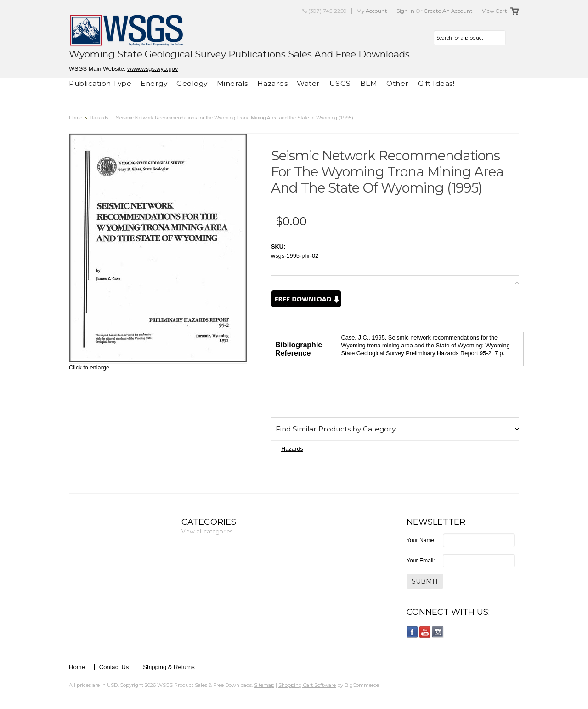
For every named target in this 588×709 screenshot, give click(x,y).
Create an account (448, 11)
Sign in (405, 11)
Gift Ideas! (436, 83)
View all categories (207, 531)
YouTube (425, 632)
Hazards (273, 83)
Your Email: (421, 561)
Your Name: (421, 540)
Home (76, 118)
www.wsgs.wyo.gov (153, 69)
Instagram (438, 632)
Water (308, 83)
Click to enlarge (89, 367)
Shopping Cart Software (307, 685)
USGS (340, 83)
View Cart (495, 11)
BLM (369, 83)
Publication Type (100, 83)
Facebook (412, 632)
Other (398, 83)
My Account (372, 11)
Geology (192, 83)
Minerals (232, 83)
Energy (154, 83)
